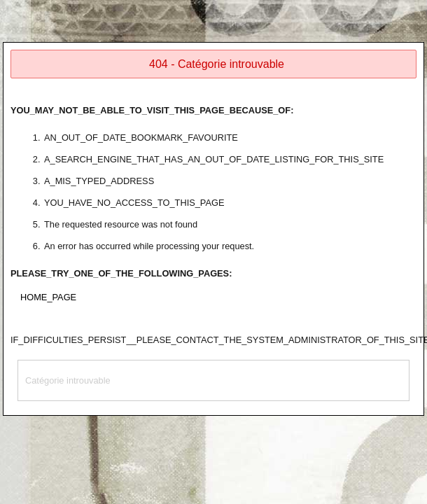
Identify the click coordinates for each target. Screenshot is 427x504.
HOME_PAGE (48, 297)
